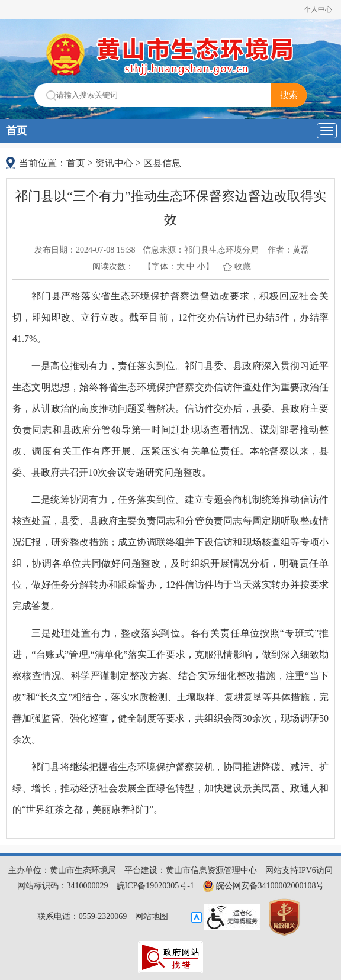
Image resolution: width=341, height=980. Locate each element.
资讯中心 (114, 163)
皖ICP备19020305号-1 (155, 886)
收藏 (243, 266)
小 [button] (201, 266)
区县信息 (162, 163)
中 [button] (191, 266)
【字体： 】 (178, 266)
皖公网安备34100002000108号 (263, 886)
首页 (17, 131)
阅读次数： (113, 266)
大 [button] (181, 266)
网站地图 (152, 916)
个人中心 (318, 9)
